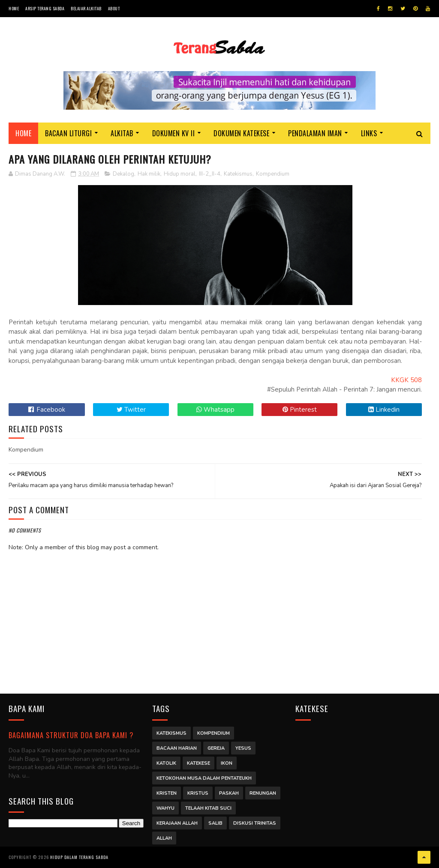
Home (14, 8)
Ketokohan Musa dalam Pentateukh (204, 778)
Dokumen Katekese (241, 133)
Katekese (198, 763)
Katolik (166, 763)
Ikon (227, 763)
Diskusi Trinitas (255, 823)
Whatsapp (215, 410)
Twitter (131, 410)
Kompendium (273, 174)
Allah (164, 838)
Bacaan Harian (177, 748)
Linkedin (384, 410)
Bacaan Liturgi (68, 133)
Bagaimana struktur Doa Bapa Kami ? (71, 735)
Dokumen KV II (174, 133)
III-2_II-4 (210, 174)
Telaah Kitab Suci (208, 808)
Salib (215, 823)
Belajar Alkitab (86, 8)
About (114, 8)
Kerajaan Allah (177, 823)
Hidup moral (180, 174)
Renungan (263, 793)
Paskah (229, 793)
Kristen (167, 793)
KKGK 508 (406, 380)
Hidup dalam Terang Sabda (79, 857)
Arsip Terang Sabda (45, 8)
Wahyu (165, 808)
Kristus (198, 793)
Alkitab (122, 133)
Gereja (216, 748)
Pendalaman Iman (315, 133)
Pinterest (300, 410)
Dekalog (123, 174)
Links (369, 133)
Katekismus (238, 174)
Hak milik (149, 174)
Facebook (47, 410)
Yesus (243, 748)
